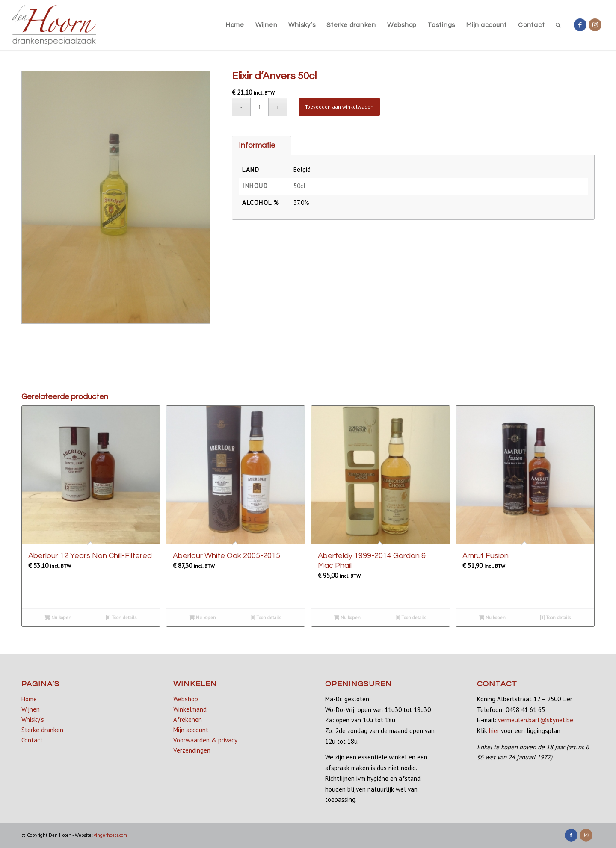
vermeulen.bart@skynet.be (536, 720)
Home (29, 699)
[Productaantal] (259, 107)
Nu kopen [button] (58, 618)
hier (494, 731)
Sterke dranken (42, 730)
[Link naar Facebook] (580, 25)
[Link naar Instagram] (595, 25)
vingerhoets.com (110, 835)
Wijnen (31, 709)
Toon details (121, 618)
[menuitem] (235, 25)
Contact (32, 740)
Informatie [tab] (257, 145)
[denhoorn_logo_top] (55, 25)
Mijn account (191, 730)
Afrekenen (188, 719)
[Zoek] (558, 25)
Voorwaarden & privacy (205, 740)
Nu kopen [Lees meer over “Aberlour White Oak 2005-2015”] (203, 618)
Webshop (186, 699)
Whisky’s (33, 719)
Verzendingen (192, 750)
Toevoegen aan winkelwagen (339, 107)
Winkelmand (190, 709)
